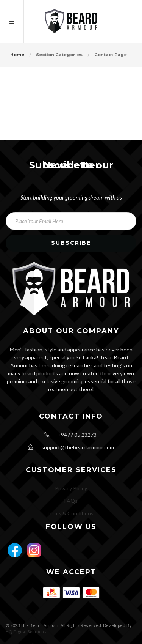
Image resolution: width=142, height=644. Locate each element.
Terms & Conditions (70, 513)
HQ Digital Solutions (26, 632)
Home (17, 55)
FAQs (71, 501)
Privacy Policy (71, 488)
